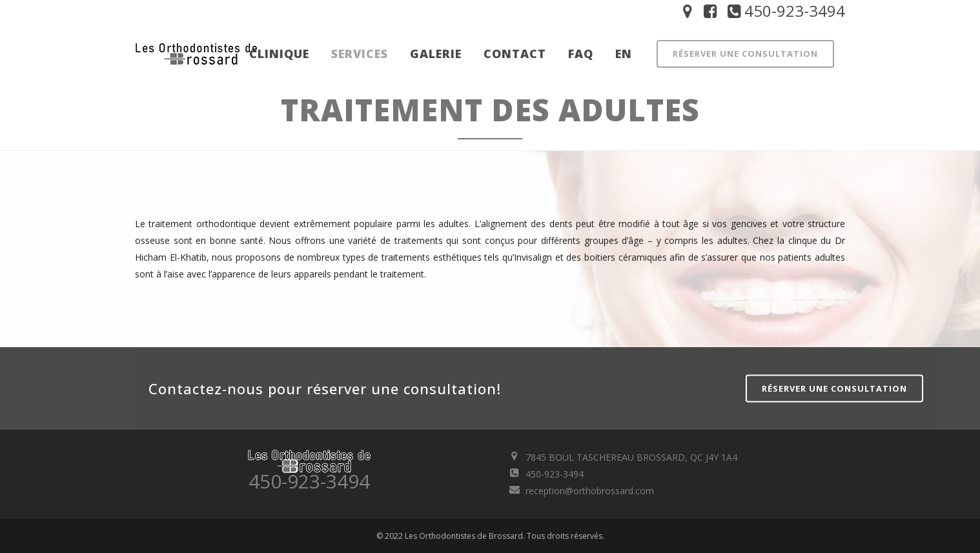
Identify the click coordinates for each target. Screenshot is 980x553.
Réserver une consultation (745, 54)
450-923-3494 (785, 11)
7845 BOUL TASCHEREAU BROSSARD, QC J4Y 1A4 (631, 457)
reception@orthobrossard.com (590, 491)
